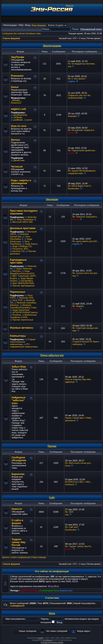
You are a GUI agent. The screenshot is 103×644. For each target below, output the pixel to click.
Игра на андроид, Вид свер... (79, 379)
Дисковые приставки (23, 228)
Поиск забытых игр (52, 355)
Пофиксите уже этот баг (79, 95)
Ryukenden (74, 189)
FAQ (21, 25)
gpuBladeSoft (20, 115)
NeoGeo (17, 271)
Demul (15, 87)
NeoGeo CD (18, 251)
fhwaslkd (72, 116)
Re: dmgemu (78, 306)
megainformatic (75, 173)
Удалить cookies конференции (16, 557)
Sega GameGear (21, 310)
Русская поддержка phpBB (52, 642)
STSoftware (47, 640)
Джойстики (19, 160)
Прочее (52, 446)
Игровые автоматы (22, 328)
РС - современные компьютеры (24, 345)
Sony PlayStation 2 (20, 238)
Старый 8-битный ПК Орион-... (87, 342)
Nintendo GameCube (19, 235)
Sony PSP (17, 300)
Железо (16, 140)
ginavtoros (70, 420)
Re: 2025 (69, 512)
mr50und (70, 484)
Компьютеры (18, 336)
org (69, 66)
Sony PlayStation (20, 243)
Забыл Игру (19, 367)
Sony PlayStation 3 (26, 220)
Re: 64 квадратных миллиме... (82, 64)
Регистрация (10, 25)
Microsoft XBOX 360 (23, 222)
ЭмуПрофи (18, 57)
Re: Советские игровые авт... (86, 328)
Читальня (17, 167)
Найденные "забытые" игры (18, 400)
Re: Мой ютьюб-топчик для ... (79, 463)
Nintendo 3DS (26, 298)
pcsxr (29, 120)
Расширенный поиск (91, 29)
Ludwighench (17, 606)
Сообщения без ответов (13, 34)
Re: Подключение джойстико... (82, 151)
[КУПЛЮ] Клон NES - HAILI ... (79, 482)
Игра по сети (19, 126)
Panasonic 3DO (20, 249)
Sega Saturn (31, 244)
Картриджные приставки (18, 261)
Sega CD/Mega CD (22, 246)
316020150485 (75, 98)
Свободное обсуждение (19, 459)
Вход (28, 25)
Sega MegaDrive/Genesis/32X (22, 272)
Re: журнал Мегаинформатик (82, 171)
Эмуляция (52, 199)
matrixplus (77, 344)
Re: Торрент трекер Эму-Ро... (79, 546)
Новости (17, 509)
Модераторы (66, 591)
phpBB (40, 638)
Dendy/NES (27, 281)
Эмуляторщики (52, 46)
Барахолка (18, 474)
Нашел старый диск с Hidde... (79, 418)
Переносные (18, 292)
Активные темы (34, 34)
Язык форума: (39, 25)
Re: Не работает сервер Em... (82, 130)
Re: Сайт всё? (72, 527)
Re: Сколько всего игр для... (86, 273)
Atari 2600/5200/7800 (23, 283)
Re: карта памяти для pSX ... (86, 241)
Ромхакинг (17, 76)
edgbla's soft (18, 109)
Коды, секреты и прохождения (21, 182)
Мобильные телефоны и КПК (23, 316)
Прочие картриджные (23, 286)
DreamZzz (16, 103)
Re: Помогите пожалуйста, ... (86, 217)
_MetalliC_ (16, 100)
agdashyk (70, 382)
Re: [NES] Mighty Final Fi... (80, 186)
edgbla (71, 81)
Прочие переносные (23, 320)
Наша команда (39, 557)
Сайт (52, 498)
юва (74, 331)
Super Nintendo (24, 269)
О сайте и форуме (17, 522)
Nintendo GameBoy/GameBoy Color (23, 306)
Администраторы (30, 591)
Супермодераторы (49, 591)
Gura (68, 466)
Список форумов (11, 38)
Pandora (17, 315)
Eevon (71, 133)
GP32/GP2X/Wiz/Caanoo (25, 312)
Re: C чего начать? (77, 79)
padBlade (18, 120)
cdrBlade (18, 117)
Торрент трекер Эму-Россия (19, 542)
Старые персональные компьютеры (23, 342)
